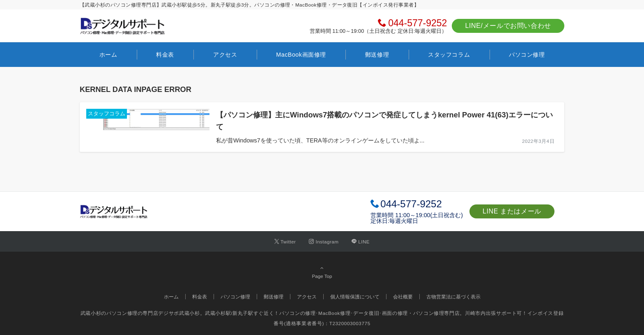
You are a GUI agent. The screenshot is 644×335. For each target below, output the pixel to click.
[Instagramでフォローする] (324, 242)
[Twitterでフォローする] (285, 242)
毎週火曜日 (404, 221)
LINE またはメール (512, 211)
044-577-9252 (417, 23)
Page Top (322, 272)
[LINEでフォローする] (361, 242)
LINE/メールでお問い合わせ (508, 26)
